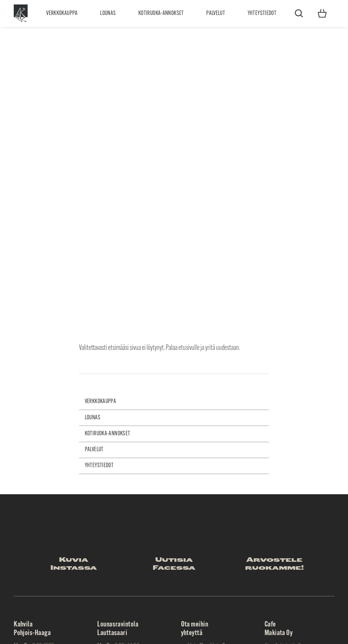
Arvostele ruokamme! (274, 564)
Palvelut (216, 14)
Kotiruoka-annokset (161, 14)
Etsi (299, 13)
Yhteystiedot (262, 14)
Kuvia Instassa (74, 564)
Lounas (108, 14)
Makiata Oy (21, 13)
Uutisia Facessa (174, 564)
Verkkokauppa (62, 14)
